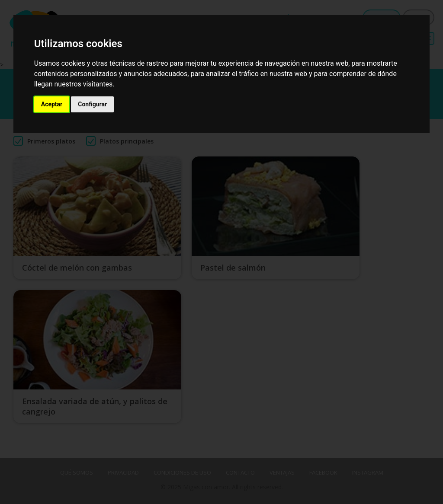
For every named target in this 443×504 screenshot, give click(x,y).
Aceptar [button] (52, 104)
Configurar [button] (92, 104)
